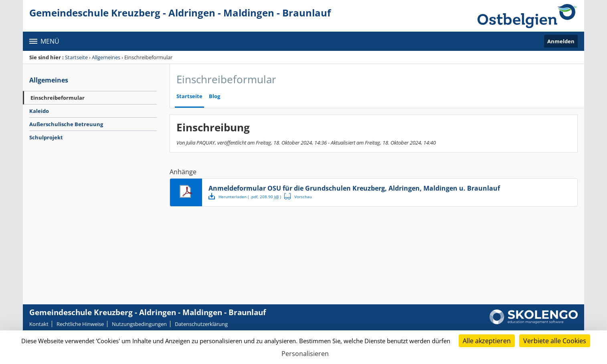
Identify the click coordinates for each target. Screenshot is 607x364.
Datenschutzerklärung (201, 324)
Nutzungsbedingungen (139, 324)
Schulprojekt (46, 137)
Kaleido (39, 111)
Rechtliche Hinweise (80, 324)
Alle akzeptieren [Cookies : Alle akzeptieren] (487, 341)
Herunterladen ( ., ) (246, 196)
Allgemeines (106, 57)
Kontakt (39, 324)
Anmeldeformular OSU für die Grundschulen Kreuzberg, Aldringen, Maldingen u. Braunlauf (354, 188)
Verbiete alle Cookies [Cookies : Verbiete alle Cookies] (555, 341)
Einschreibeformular (58, 98)
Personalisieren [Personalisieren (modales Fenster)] (305, 354)
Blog (214, 96)
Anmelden (561, 41)
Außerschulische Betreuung (66, 124)
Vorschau (299, 196)
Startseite (76, 57)
